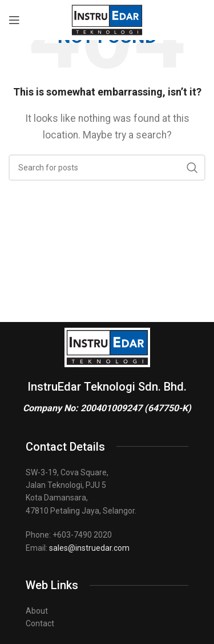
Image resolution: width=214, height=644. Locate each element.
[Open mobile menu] (14, 20)
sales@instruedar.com (89, 548)
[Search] (107, 168)
